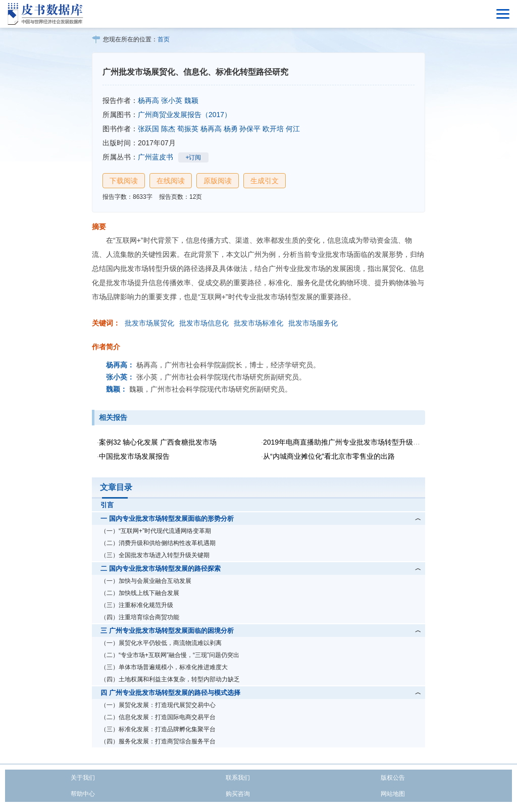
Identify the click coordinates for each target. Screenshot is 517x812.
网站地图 (393, 794)
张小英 (172, 100)
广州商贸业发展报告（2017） (185, 115)
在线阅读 (171, 181)
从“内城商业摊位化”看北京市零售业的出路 (329, 456)
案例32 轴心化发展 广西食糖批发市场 (158, 442)
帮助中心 (83, 794)
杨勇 (231, 129)
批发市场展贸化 (149, 323)
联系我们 (238, 778)
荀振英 (188, 129)
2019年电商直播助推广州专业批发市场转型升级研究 (345, 442)
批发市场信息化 (204, 323)
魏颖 (191, 100)
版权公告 (393, 778)
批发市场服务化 (313, 323)
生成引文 (265, 181)
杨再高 (148, 100)
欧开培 (273, 129)
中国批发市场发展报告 (134, 456)
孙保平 (250, 129)
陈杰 (168, 129)
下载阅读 (124, 181)
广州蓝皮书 (156, 157)
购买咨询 (238, 794)
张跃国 (148, 129)
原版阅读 (218, 181)
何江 (293, 129)
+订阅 (193, 157)
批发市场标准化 (258, 323)
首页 (164, 39)
